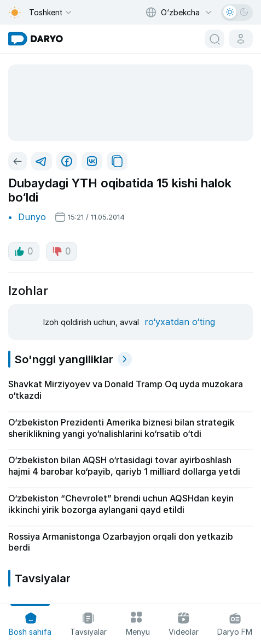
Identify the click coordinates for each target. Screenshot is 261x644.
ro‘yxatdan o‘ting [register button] (180, 322)
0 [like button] (24, 251)
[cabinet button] (241, 39)
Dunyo (32, 217)
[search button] (214, 39)
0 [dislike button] (62, 251)
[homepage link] (36, 39)
